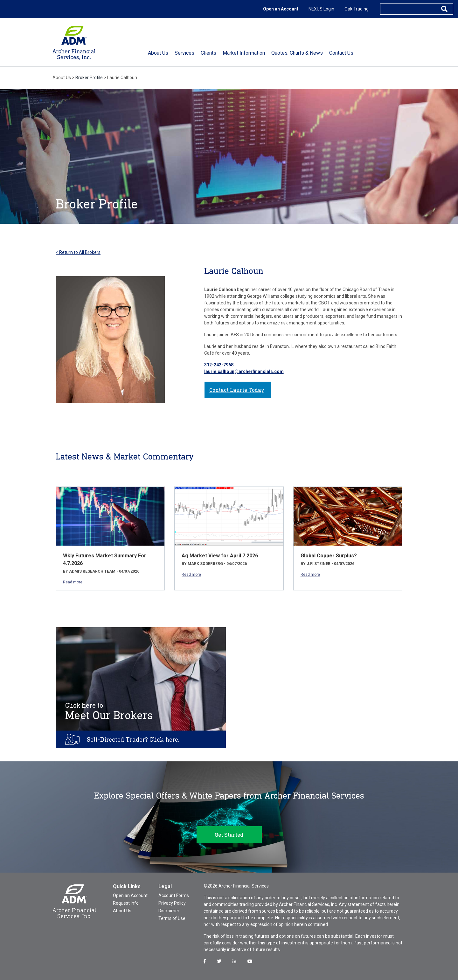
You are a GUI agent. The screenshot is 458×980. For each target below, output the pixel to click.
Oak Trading (357, 9)
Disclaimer (169, 911)
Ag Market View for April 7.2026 (220, 556)
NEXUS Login (321, 9)
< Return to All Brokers (78, 252)
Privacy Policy (172, 903)
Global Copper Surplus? (329, 556)
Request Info (126, 903)
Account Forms (174, 895)
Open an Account (281, 9)
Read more (73, 582)
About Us (122, 911)
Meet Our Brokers (109, 711)
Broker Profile (89, 78)
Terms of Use (172, 918)
